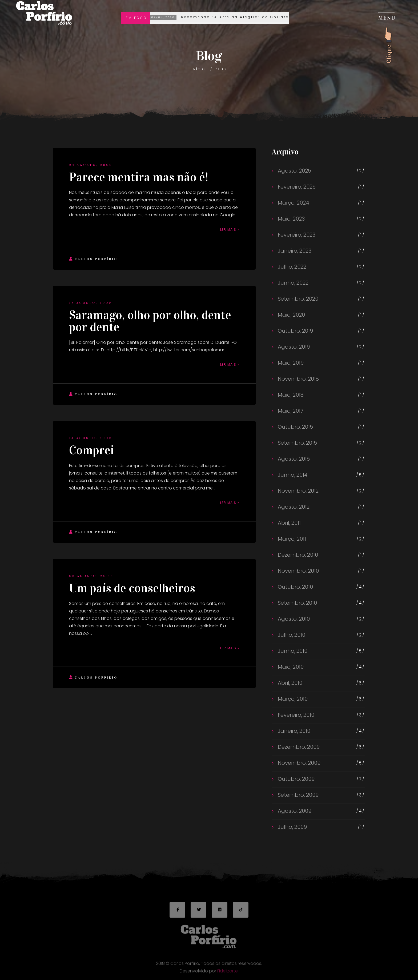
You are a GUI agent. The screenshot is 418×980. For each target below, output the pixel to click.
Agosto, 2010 (293, 619)
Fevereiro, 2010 (295, 715)
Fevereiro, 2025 (296, 187)
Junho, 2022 (292, 283)
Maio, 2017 (290, 411)
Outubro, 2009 (296, 779)
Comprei (91, 450)
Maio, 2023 (291, 219)
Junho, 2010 (292, 651)
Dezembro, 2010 (297, 555)
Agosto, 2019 (293, 347)
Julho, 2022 (291, 267)
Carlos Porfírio (93, 259)
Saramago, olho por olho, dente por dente (150, 321)
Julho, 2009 (292, 827)
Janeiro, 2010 (293, 731)
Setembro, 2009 (298, 795)
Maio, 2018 (290, 395)
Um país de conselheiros (132, 588)
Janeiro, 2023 (294, 251)
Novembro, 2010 (298, 571)
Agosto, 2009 (294, 811)
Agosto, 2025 (294, 171)
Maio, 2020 (291, 315)
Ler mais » (230, 230)
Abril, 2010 (289, 683)
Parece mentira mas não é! (139, 177)
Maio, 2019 (290, 363)
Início (198, 69)
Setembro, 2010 (297, 603)
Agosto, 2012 (293, 507)
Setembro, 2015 (297, 443)
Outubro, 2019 (295, 331)
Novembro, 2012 (298, 491)
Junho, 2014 (292, 475)
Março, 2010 (292, 699)
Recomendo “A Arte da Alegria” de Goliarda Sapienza (234, 17)
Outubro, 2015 (295, 427)
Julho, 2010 (291, 635)
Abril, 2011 (289, 523)
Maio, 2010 (290, 667)
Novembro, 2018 (298, 379)
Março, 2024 (293, 203)
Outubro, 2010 (295, 587)
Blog (221, 69)
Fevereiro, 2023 (296, 235)
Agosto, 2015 (293, 459)
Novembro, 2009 (298, 763)
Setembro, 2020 (297, 299)
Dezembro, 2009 (298, 747)
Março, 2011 (291, 539)
